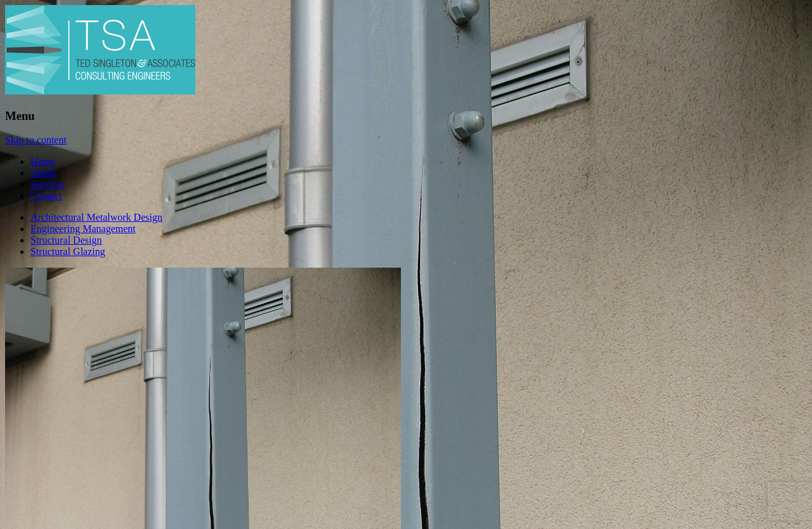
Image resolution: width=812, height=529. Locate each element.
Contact (46, 196)
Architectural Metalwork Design (96, 217)
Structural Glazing (68, 251)
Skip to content (36, 140)
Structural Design (66, 240)
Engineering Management (83, 229)
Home (43, 161)
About (43, 173)
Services (48, 184)
